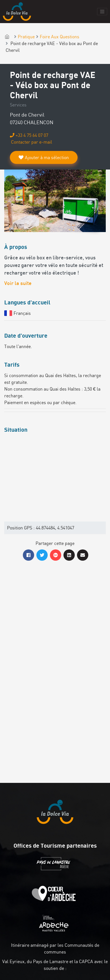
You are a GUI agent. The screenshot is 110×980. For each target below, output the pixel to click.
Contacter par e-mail (31, 142)
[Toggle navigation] (102, 12)
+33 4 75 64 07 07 (29, 135)
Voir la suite (18, 284)
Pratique (26, 37)
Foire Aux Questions (60, 37)
